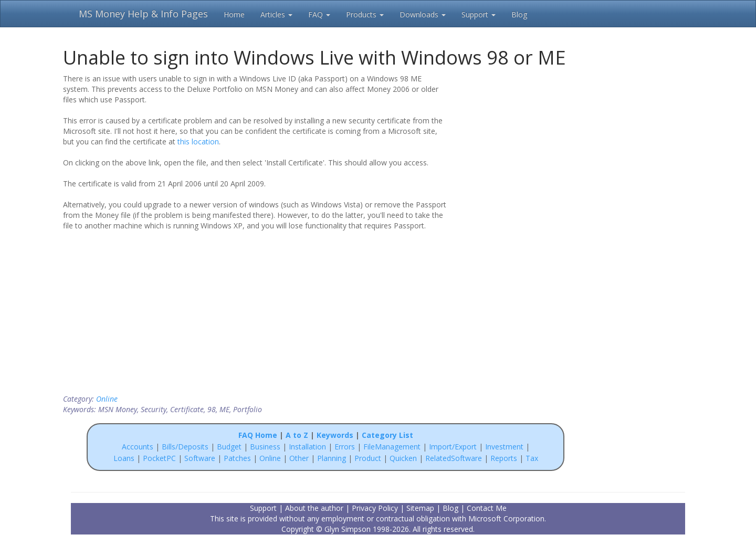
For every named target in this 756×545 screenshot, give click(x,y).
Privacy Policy (375, 508)
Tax (532, 458)
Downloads (423, 14)
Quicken (403, 458)
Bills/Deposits (185, 447)
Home (234, 14)
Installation (308, 447)
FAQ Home (258, 435)
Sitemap (420, 508)
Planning (332, 458)
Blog (519, 14)
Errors (346, 447)
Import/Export (453, 447)
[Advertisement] (521, 141)
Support (479, 14)
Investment (504, 447)
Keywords (335, 435)
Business (266, 447)
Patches (237, 458)
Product (368, 458)
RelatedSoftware (454, 458)
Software (200, 458)
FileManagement (392, 447)
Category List (387, 435)
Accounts (138, 447)
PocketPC (159, 458)
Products (365, 14)
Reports (504, 458)
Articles (276, 14)
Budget (229, 447)
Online (107, 399)
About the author (314, 508)
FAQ (319, 14)
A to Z (297, 435)
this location (198, 142)
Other (299, 458)
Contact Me (487, 508)
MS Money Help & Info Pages (143, 14)
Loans (124, 458)
